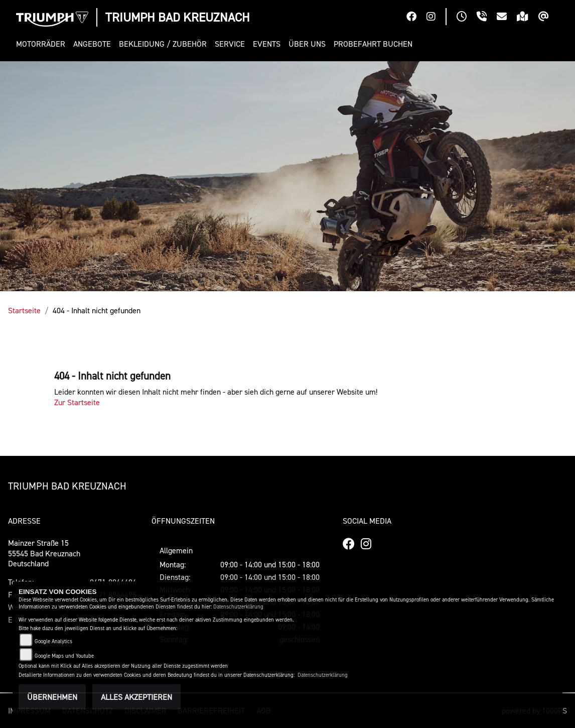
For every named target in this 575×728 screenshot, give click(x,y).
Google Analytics (53, 641)
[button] (43, 44)
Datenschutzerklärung (238, 607)
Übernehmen (52, 697)
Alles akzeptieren (136, 697)
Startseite (24, 310)
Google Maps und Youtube (64, 656)
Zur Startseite (77, 402)
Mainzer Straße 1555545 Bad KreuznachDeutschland (44, 553)
